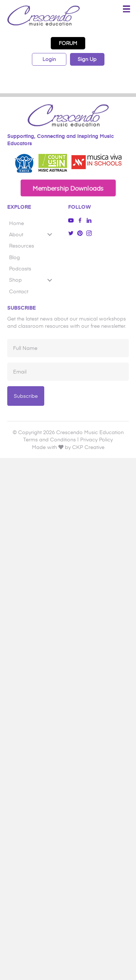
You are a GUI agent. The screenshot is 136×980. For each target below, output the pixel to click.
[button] (68, 188)
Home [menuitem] (17, 223)
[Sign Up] (87, 59)
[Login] (49, 59)
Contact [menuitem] (19, 291)
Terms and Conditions (50, 439)
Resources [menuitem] (22, 246)
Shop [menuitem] (15, 280)
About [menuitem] (16, 234)
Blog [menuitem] (15, 257)
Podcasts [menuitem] (20, 268)
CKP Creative (88, 447)
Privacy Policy (96, 439)
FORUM (68, 43)
